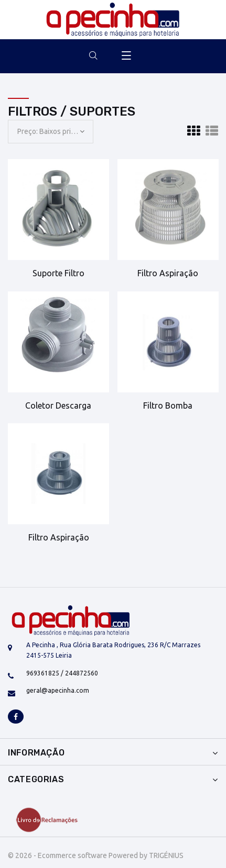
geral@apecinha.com (58, 690)
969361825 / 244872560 (62, 673)
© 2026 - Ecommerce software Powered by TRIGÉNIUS (96, 855)
